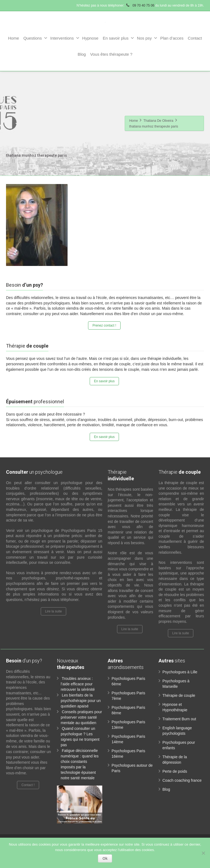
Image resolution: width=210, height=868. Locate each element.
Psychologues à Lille (180, 672)
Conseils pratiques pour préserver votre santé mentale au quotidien (81, 717)
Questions (35, 38)
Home (13, 38)
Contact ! (28, 785)
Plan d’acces (172, 38)
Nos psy (147, 38)
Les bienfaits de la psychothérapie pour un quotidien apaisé (81, 701)
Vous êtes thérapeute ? (111, 54)
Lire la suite (53, 611)
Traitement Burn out (179, 719)
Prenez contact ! (104, 325)
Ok (105, 858)
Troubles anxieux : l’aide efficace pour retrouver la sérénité (78, 684)
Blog (82, 54)
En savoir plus (118, 38)
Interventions (65, 38)
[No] (203, 853)
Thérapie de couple (179, 695)
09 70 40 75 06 (140, 5)
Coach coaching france (182, 780)
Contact (195, 38)
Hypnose (90, 38)
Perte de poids (175, 771)
